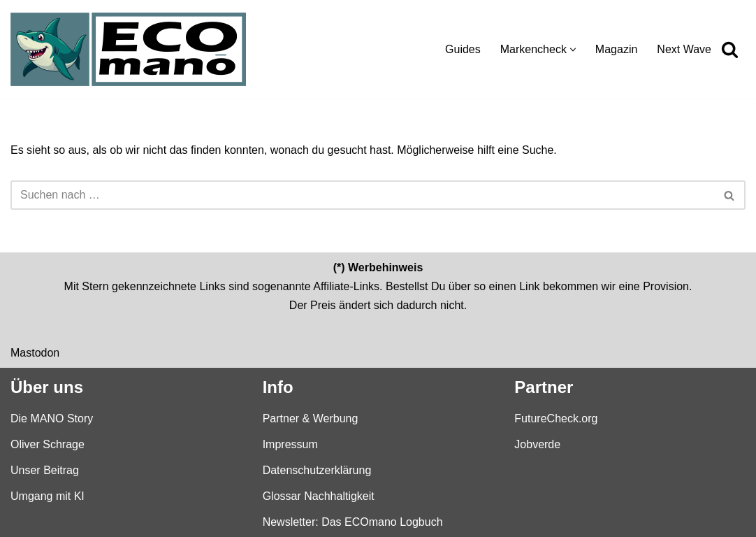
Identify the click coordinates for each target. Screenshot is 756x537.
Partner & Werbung (311, 418)
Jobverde (537, 444)
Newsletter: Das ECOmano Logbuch (353, 522)
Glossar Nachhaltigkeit (319, 496)
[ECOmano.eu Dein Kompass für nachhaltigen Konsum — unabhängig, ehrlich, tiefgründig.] (132, 49)
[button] (573, 50)
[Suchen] (730, 49)
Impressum (290, 444)
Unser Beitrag (45, 470)
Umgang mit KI (48, 496)
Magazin (616, 49)
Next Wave (684, 49)
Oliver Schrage (48, 444)
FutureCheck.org (556, 418)
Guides (463, 49)
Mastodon (35, 352)
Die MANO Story (52, 418)
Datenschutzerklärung (317, 470)
